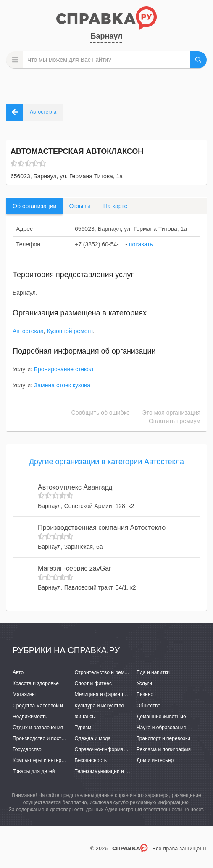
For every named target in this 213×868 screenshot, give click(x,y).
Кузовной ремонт (70, 331)
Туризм (83, 728)
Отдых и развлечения (38, 728)
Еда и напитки (153, 672)
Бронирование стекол (64, 369)
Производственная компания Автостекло (102, 528)
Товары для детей (34, 771)
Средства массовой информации (51, 706)
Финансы (85, 717)
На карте (116, 206)
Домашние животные (161, 717)
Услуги (144, 683)
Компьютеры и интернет (41, 760)
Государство (27, 749)
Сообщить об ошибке (101, 413)
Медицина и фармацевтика (107, 694)
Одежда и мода (93, 738)
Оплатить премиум (175, 421)
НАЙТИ (198, 60)
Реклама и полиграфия (164, 749)
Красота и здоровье (36, 683)
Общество (149, 706)
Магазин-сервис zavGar (74, 568)
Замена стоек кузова (62, 385)
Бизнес (145, 694)
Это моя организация (171, 413)
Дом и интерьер (155, 760)
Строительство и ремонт (104, 672)
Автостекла (28, 331)
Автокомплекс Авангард (75, 487)
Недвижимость (30, 717)
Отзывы (80, 206)
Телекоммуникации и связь (106, 771)
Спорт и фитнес (93, 683)
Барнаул (106, 36)
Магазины (24, 694)
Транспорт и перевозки (163, 738)
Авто (18, 672)
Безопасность (91, 760)
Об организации (34, 206)
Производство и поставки (42, 738)
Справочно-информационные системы (120, 749)
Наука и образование (161, 728)
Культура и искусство (100, 706)
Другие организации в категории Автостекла (106, 462)
